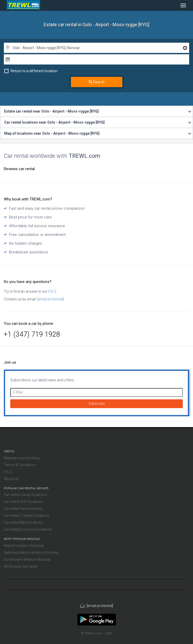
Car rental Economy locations (28, 529)
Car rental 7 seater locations (26, 516)
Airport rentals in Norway (24, 546)
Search (97, 82)
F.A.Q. (52, 291)
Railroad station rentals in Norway (31, 553)
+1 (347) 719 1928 (32, 334)
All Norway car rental (21, 566)
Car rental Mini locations (23, 522)
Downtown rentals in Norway (27, 559)
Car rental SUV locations (24, 502)
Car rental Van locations (23, 509)
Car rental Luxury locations (25, 495)
